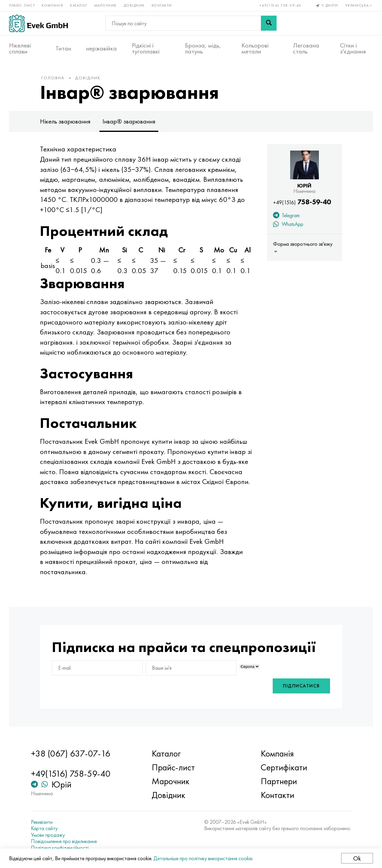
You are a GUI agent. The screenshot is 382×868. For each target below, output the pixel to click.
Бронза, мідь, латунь (203, 48)
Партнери (279, 781)
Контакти (162, 5)
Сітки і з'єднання (353, 48)
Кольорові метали (255, 48)
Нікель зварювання (65, 121)
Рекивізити (42, 822)
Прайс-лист (22, 5)
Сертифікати (284, 767)
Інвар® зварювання (129, 121)
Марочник (106, 5)
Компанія (52, 5)
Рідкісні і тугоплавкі (146, 48)
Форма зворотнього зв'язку (303, 247)
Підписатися (301, 686)
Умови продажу (48, 835)
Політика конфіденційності (60, 848)
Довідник (134, 5)
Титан (63, 48)
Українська (359, 5)
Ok (357, 858)
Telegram (286, 216)
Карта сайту (44, 828)
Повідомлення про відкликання (64, 841)
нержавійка (102, 48)
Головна (53, 78)
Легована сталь (306, 48)
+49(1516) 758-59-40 (280, 5)
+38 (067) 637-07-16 (71, 754)
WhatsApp (288, 225)
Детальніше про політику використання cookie (203, 858)
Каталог (79, 5)
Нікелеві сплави (20, 48)
